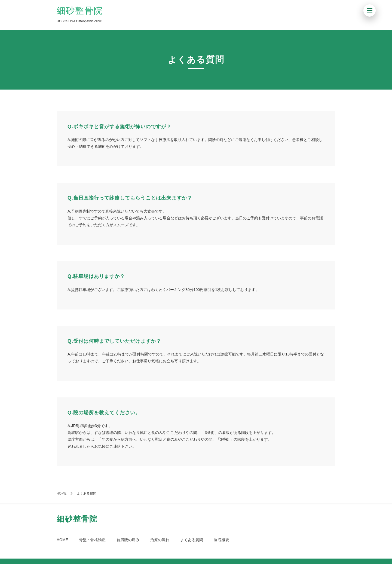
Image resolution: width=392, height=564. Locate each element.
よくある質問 (192, 540)
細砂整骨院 (80, 11)
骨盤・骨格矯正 (92, 540)
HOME (62, 493)
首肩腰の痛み (128, 540)
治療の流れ (160, 540)
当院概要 (222, 540)
